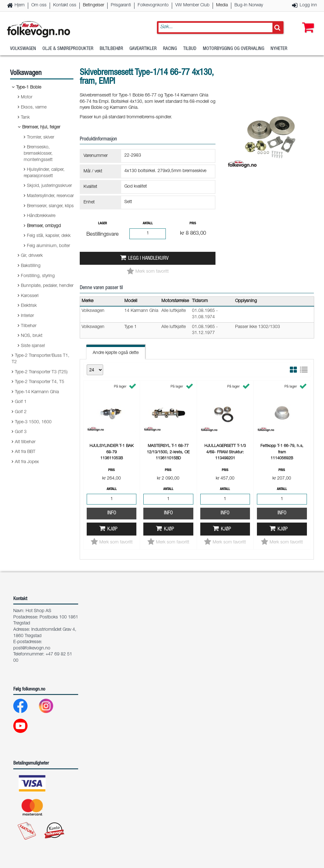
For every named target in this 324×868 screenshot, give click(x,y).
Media (222, 5)
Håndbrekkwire (41, 216)
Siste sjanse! (33, 346)
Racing (170, 49)
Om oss (39, 5)
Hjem (20, 5)
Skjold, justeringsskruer (49, 186)
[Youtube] (25, 727)
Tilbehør (29, 326)
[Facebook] (25, 707)
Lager (103, 223)
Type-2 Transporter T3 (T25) (41, 372)
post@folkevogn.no (32, 648)
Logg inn (308, 5)
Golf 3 (21, 432)
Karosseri (30, 296)
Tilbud (190, 49)
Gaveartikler (143, 49)
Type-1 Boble (29, 88)
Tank (25, 118)
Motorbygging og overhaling (234, 49)
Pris (193, 223)
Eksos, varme (34, 108)
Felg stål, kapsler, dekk (49, 236)
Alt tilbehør (25, 442)
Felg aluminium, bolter (48, 246)
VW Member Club (192, 5)
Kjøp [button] (112, 529)
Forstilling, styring (38, 276)
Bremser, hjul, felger (41, 127)
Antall (148, 223)
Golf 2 (21, 412)
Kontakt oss (65, 5)
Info (112, 513)
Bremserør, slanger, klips (50, 206)
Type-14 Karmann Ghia (37, 392)
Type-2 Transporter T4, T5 (40, 382)
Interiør (27, 316)
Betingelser (93, 5)
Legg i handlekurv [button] (148, 259)
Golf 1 (21, 402)
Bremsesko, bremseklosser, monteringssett (38, 154)
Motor (27, 97)
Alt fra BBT (25, 452)
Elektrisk (29, 306)
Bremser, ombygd (44, 226)
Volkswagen (23, 49)
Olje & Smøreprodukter (68, 49)
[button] (307, 21)
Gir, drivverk (32, 256)
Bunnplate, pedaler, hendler (47, 286)
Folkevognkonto (153, 5)
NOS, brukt (32, 336)
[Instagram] (51, 707)
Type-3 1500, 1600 (33, 422)
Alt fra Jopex (27, 462)
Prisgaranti (121, 5)
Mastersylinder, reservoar (50, 196)
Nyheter (279, 49)
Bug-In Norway (249, 5)
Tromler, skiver (40, 138)
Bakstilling (31, 266)
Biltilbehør (111, 49)
